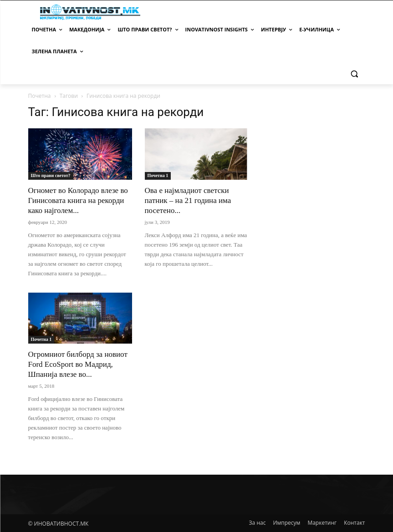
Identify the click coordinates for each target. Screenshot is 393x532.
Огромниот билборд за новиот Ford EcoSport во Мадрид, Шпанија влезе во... (78, 364)
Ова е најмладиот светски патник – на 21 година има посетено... (188, 200)
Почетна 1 (158, 175)
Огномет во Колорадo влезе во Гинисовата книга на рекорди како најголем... (78, 200)
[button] (355, 73)
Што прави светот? (51, 175)
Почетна (40, 96)
